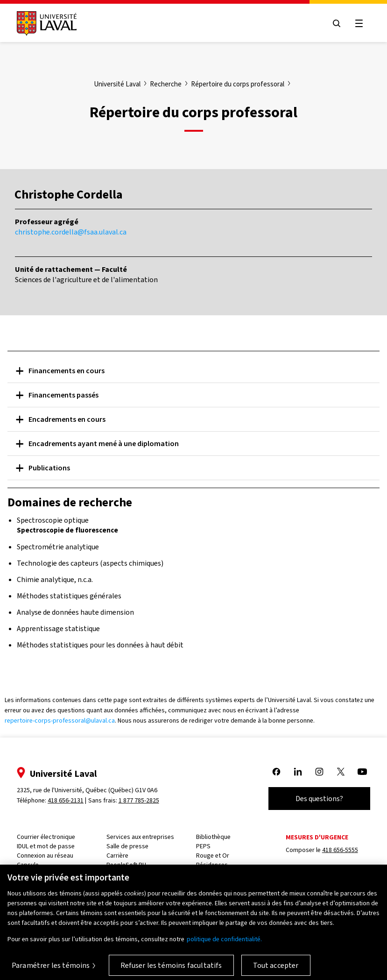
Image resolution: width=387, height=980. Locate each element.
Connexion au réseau (45, 856)
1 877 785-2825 (139, 800)
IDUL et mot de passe (46, 846)
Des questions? (319, 799)
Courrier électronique (46, 837)
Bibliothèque (213, 837)
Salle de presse (127, 846)
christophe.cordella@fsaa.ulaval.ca (71, 232)
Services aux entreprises (140, 837)
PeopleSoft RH (126, 865)
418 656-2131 (66, 800)
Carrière (117, 856)
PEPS (203, 846)
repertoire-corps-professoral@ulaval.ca (60, 721)
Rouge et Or (213, 856)
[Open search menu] (337, 23)
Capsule (28, 865)
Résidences (212, 865)
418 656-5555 (340, 850)
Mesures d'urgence (317, 837)
